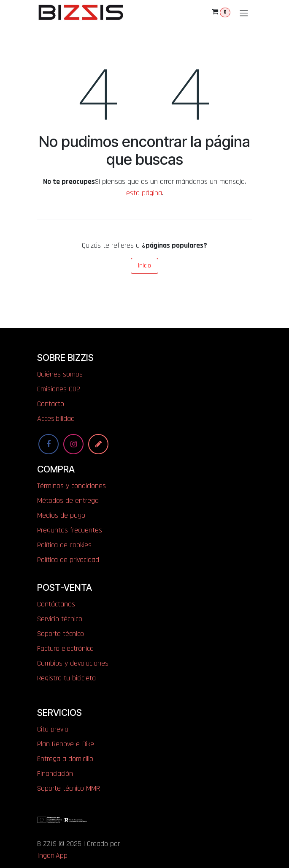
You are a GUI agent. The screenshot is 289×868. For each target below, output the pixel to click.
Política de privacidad (68, 560)
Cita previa (53, 729)
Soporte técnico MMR (69, 788)
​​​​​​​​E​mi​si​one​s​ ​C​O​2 (59, 389)
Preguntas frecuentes (70, 530)
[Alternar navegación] (244, 12)
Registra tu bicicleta (66, 678)
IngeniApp (52, 856)
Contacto (51, 404)
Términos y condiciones (72, 486)
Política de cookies (64, 545)
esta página (144, 193)
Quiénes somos (60, 374)
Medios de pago (61, 515)
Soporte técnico (61, 634)
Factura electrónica (65, 648)
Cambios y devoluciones (73, 663)
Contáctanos (56, 604)
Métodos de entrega (68, 501)
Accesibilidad (56, 419)
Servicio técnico (60, 619)
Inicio (144, 266)
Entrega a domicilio (65, 759)
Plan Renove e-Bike (66, 744)
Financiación (55, 774)
